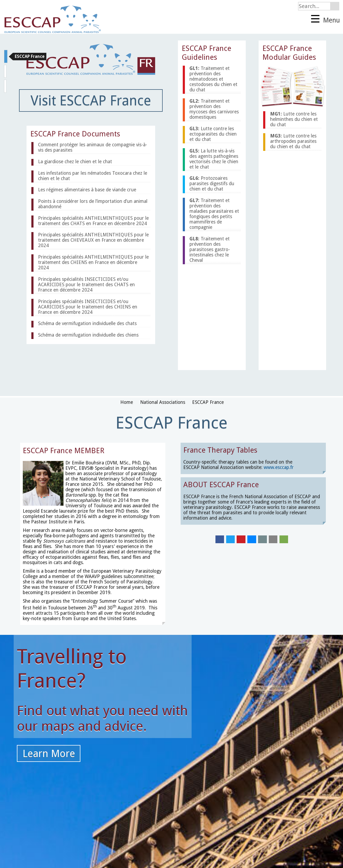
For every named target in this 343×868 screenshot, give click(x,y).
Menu (325, 20)
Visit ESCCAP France (91, 100)
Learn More (49, 754)
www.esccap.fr (279, 467)
